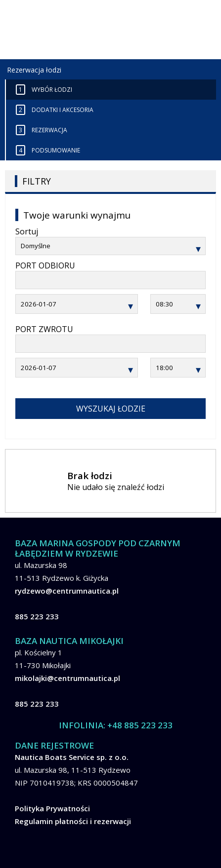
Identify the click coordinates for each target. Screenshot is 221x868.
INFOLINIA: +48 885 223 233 (116, 725)
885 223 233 (37, 616)
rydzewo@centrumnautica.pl (67, 591)
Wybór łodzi (44, 90)
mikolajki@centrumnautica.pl (67, 678)
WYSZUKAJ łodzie (111, 409)
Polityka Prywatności (52, 808)
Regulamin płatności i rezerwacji (73, 821)
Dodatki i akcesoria (55, 110)
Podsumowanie (48, 150)
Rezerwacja (42, 130)
